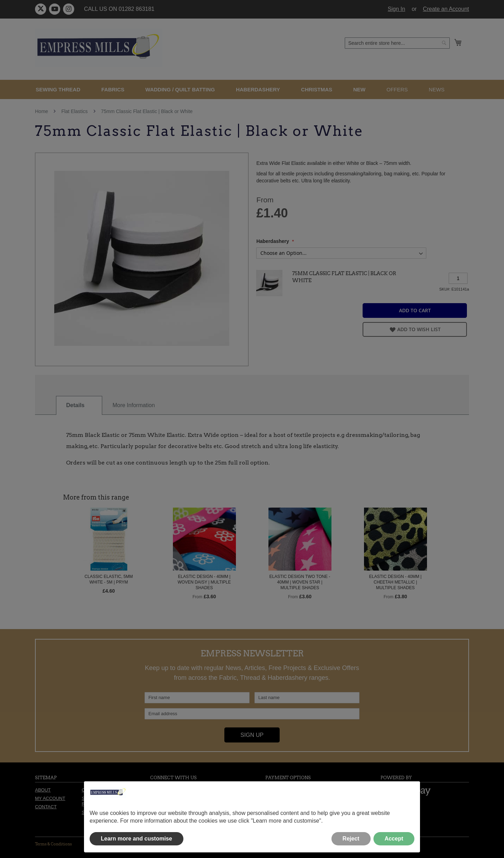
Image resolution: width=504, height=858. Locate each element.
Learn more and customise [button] (136, 839)
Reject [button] (351, 839)
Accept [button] (394, 839)
